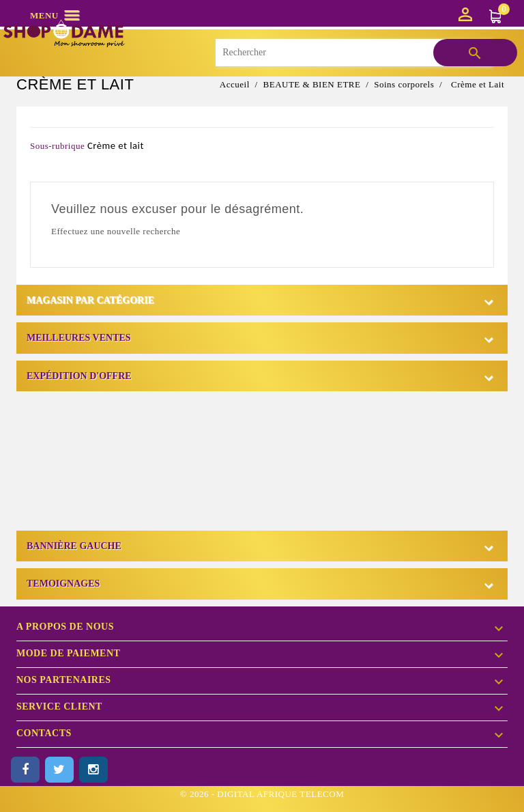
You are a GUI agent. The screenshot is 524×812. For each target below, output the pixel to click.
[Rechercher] (353, 53)
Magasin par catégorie (90, 300)
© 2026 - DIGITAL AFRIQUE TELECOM (262, 794)
